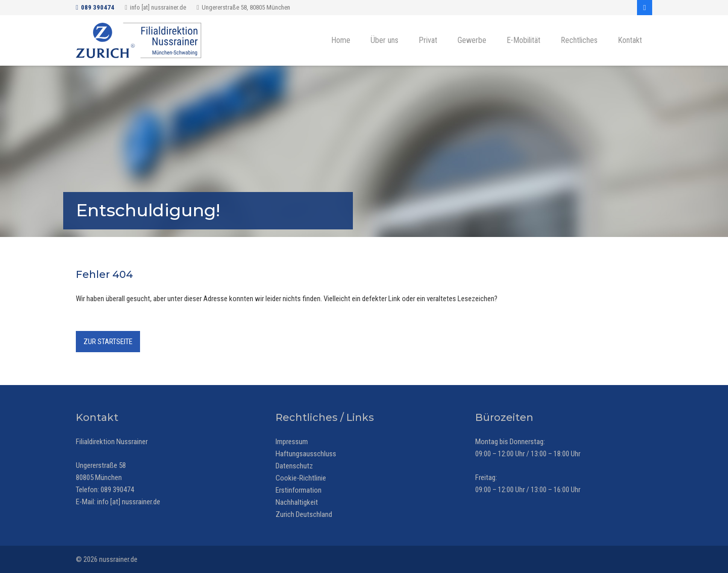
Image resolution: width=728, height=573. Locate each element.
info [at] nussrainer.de (129, 502)
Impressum (292, 442)
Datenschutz (294, 466)
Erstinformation (299, 490)
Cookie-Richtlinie (301, 478)
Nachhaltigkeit (297, 502)
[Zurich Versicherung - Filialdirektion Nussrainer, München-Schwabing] (139, 40)
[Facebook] (645, 8)
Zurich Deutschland (304, 514)
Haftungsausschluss (306, 454)
